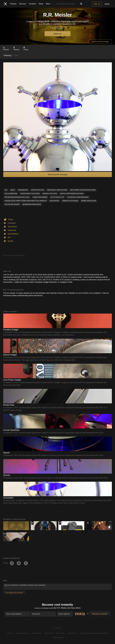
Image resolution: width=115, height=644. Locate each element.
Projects (13, 4)
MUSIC (13, 190)
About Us (10, 634)
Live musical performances (78, 197)
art (6, 190)
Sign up (97, 4)
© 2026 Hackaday (57, 638)
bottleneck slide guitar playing (83, 190)
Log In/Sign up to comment (14, 593)
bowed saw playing (89, 201)
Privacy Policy (60, 634)
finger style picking (70, 201)
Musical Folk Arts (50, 194)
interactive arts (38, 190)
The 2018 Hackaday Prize (5, 534)
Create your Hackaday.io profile (44, 609)
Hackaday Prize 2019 (33, 523)
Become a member (100, 615)
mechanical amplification (57, 190)
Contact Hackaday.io (22, 634)
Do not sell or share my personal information (94, 634)
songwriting (23, 190)
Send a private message (100, 42)
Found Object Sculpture (30, 194)
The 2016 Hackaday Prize (88, 523)
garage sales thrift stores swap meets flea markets (26, 201)
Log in (107, 4)
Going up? (57, 629)
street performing (40, 197)
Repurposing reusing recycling (17, 197)
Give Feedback (37, 634)
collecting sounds (12, 204)
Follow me (58, 34)
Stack (41, 4)
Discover (23, 4)
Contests (32, 4)
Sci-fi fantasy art (57, 197)
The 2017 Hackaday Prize (60, 523)
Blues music (54, 201)
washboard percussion (32, 204)
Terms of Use (49, 634)
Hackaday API (72, 634)
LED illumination (11, 194)
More (50, 4)
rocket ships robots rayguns (72, 194)
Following (8, 55)
